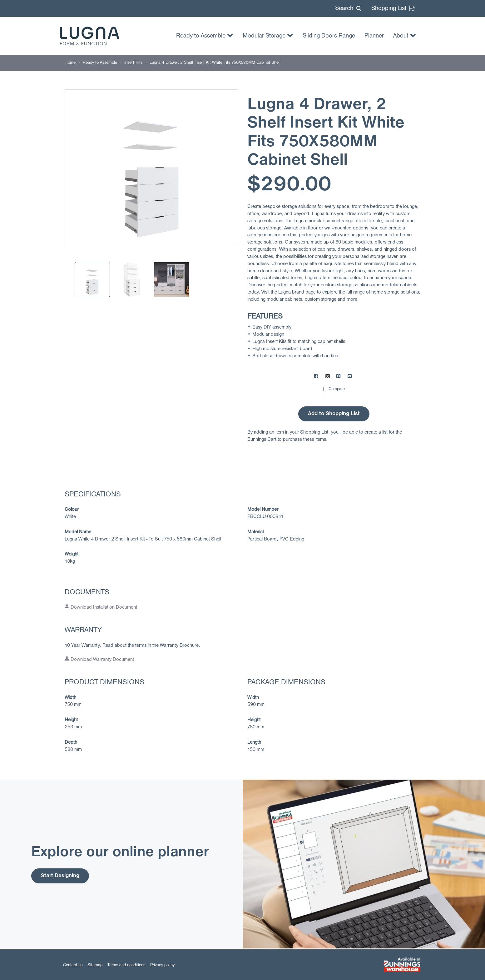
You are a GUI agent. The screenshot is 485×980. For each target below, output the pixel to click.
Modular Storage (268, 35)
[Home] (70, 63)
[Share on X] (328, 377)
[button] (348, 8)
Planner (374, 36)
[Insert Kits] (133, 63)
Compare (337, 389)
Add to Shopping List (334, 414)
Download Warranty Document (99, 660)
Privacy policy (162, 965)
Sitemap (95, 965)
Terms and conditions (126, 965)
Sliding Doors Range (329, 36)
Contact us (73, 965)
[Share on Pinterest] (339, 377)
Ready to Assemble (205, 35)
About (405, 35)
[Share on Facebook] (316, 377)
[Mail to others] (350, 377)
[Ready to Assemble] (100, 63)
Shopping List (393, 8)
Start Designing (60, 876)
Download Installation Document (101, 607)
